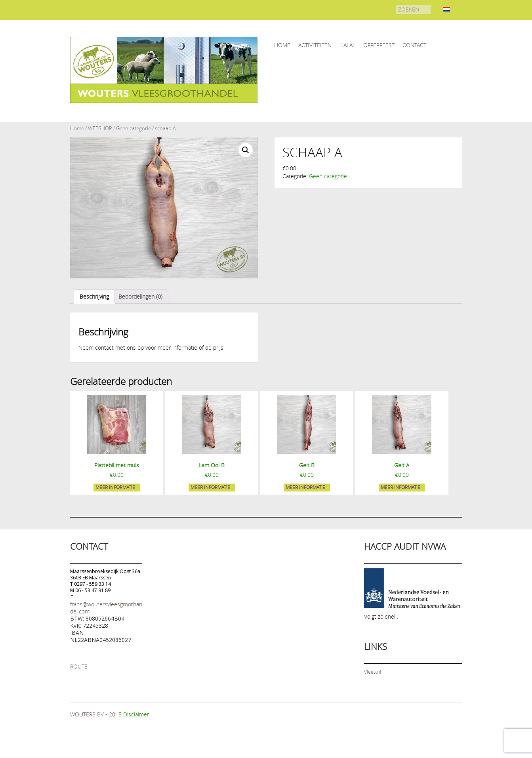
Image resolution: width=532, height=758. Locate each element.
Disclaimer (136, 714)
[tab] (94, 297)
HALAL (347, 45)
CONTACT (414, 45)
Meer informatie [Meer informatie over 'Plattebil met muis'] (115, 487)
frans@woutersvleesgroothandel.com (106, 608)
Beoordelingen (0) (140, 296)
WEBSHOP (100, 129)
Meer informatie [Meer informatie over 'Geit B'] (305, 487)
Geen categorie (133, 129)
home (282, 45)
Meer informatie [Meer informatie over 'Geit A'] (400, 487)
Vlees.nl (373, 672)
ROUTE (79, 666)
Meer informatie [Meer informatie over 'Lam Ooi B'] (210, 487)
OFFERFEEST (379, 45)
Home (77, 129)
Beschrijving (94, 296)
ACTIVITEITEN (315, 45)
